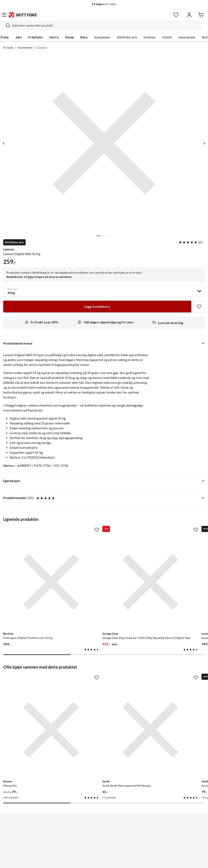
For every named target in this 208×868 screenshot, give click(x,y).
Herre (54, 37)
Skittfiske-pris (127, 37)
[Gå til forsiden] (23, 15)
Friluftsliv (36, 37)
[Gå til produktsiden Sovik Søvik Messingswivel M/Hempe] (100, 680)
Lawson (42, 48)
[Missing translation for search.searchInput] (6, 25)
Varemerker (187, 37)
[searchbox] (106, 25)
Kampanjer (102, 37)
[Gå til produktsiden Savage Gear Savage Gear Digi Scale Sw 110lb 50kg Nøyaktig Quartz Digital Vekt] (100, 565)
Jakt (19, 37)
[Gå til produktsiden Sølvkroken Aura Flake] (165, 680)
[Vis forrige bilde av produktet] (5, 143)
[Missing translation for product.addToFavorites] (199, 307)
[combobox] (102, 25)
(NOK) (104, 844)
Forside (8, 48)
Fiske (5, 37)
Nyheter (150, 37)
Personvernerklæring (88, 862)
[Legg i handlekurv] (97, 307)
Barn (84, 37)
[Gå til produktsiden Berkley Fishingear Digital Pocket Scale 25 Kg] (34, 565)
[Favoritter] (176, 15)
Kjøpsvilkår (113, 862)
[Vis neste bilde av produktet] (203, 143)
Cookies (129, 862)
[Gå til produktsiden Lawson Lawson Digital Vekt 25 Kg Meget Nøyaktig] (165, 565)
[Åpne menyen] (4, 15)
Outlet (167, 37)
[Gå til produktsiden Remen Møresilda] (34, 680)
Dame (70, 37)
